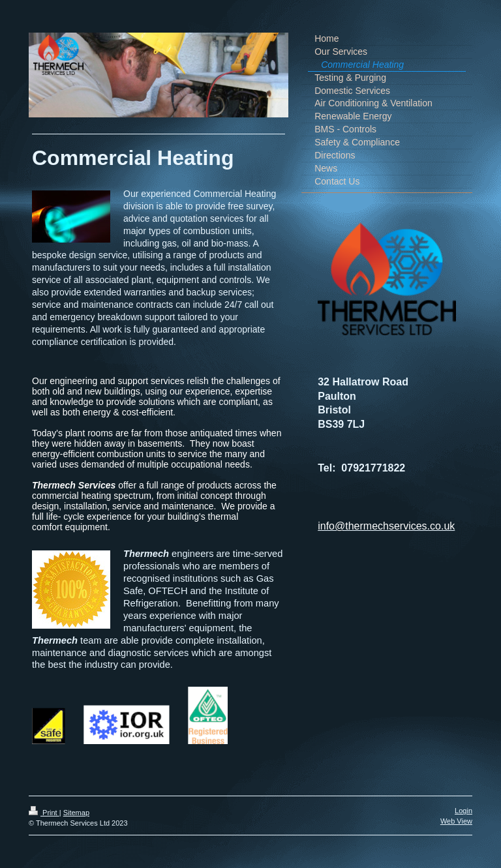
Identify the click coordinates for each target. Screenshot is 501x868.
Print (44, 813)
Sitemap (76, 813)
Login (463, 811)
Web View (456, 821)
